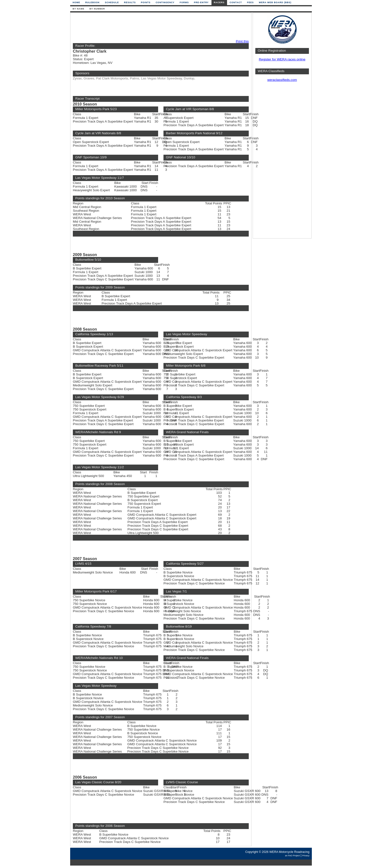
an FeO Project (292, 856)
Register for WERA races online (282, 59)
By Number (97, 9)
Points (146, 2)
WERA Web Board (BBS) (275, 2)
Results (130, 2)
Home (76, 2)
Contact (236, 2)
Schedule (112, 2)
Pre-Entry (201, 2)
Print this (242, 41)
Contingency (165, 2)
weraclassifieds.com (282, 80)
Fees (250, 2)
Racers (219, 2)
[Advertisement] (160, 26)
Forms (184, 2)
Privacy (306, 856)
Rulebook (93, 2)
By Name (78, 9)
